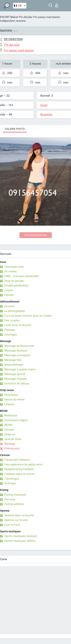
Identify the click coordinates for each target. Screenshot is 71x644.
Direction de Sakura (17, 383)
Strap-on (10, 434)
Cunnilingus (12, 479)
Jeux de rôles (13, 439)
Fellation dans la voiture (20, 474)
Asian (44, 105)
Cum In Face (12, 525)
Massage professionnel (19, 346)
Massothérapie (14, 365)
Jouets (9, 290)
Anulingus (11, 335)
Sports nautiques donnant (21, 536)
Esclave (9, 430)
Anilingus (10, 483)
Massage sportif (15, 374)
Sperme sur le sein (16, 520)
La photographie (15, 311)
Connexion (57, 5)
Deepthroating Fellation (19, 469)
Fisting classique (15, 495)
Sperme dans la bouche (19, 515)
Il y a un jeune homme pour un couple (28, 316)
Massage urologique (17, 355)
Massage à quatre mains (20, 369)
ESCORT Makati (9, 17)
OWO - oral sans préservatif (22, 276)
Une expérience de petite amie (23, 464)
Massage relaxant (16, 379)
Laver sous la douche (18, 325)
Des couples (12, 320)
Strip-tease (11, 395)
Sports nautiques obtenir (20, 541)
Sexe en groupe (14, 281)
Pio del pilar (26, 17)
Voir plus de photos (35, 235)
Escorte (9, 306)
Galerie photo (15, 129)
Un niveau (11, 271)
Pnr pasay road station (47, 17)
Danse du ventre (14, 400)
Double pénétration (16, 286)
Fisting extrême (14, 504)
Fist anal (10, 499)
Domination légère (16, 420)
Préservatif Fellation (17, 460)
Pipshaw (10, 330)
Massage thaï (13, 360)
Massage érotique (16, 351)
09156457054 (13, 39)
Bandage (10, 444)
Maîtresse (11, 416)
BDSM (8, 425)
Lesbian (9, 404)
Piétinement (12, 448)
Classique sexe (14, 267)
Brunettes (46, 115)
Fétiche (9, 295)
